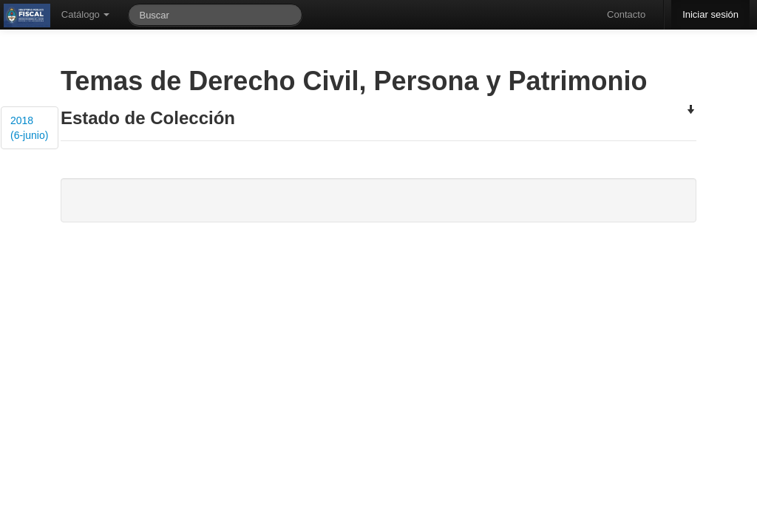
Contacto (626, 14)
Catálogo (86, 14)
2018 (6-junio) (29, 128)
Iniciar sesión (710, 14)
